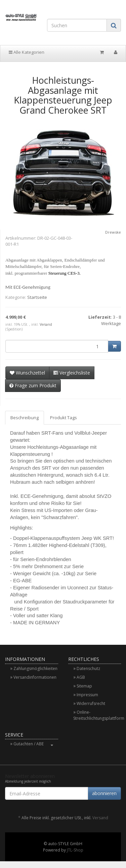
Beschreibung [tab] (25, 418)
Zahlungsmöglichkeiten (35, 668)
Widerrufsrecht (91, 703)
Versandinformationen (35, 677)
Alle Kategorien (27, 52)
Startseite (37, 297)
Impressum (87, 695)
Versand (46, 324)
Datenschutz (88, 668)
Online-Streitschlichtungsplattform (97, 715)
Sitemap (84, 686)
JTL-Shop (75, 850)
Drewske (113, 232)
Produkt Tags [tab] (64, 418)
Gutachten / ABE (36, 744)
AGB (81, 677)
